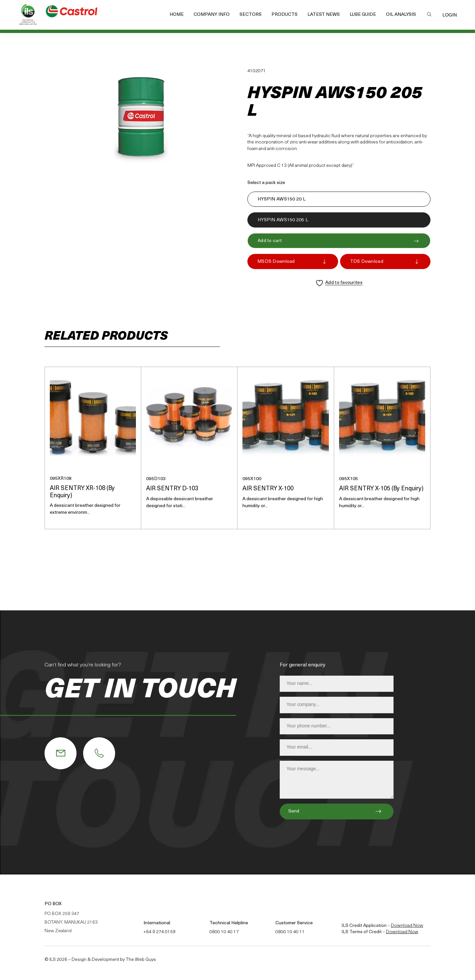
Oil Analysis (401, 15)
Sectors (251, 15)
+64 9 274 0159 (159, 932)
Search (429, 14)
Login (450, 15)
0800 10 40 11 (290, 932)
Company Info (212, 15)
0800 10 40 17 (224, 932)
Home (177, 15)
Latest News (324, 15)
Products (285, 15)
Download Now (407, 926)
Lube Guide (363, 15)
